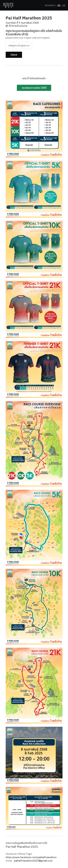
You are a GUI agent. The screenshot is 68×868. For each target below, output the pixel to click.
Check (14, 55)
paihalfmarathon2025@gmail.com (33, 861)
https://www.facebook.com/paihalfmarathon (31, 857)
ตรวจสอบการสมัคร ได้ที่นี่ (34, 88)
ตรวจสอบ (50, 5)
